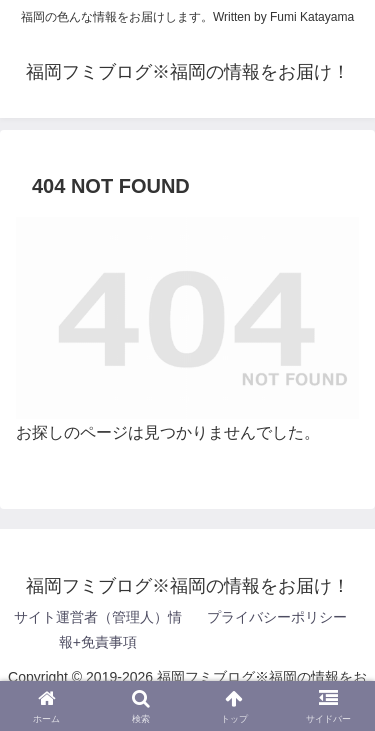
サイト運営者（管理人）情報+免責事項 (98, 629)
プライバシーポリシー (277, 617)
